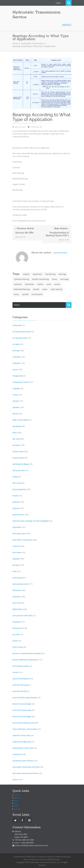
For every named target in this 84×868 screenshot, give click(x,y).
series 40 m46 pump (21, 685)
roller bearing (56, 289)
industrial (16, 546)
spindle (25, 294)
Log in (58, 3)
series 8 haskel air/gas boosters (25, 698)
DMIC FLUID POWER (20, 420)
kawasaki (16, 559)
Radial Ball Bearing (22, 289)
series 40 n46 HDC (20, 691)
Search (69, 3)
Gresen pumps (18, 458)
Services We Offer (25, 233)
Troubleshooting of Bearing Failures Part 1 (57, 234)
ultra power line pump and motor (26, 773)
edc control (17, 439)
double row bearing (40, 279)
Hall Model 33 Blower (21, 464)
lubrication (17, 590)
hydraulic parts (18, 515)
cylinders (16, 407)
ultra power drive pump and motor (26, 767)
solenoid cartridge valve (22, 742)
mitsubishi (17, 622)
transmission (37, 294)
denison (16, 414)
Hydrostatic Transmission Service (36, 15)
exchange (64, 279)
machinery (17, 597)
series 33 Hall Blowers (21, 679)
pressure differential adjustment (25, 660)
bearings (62, 274)
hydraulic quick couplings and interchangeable (31, 521)
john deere (17, 552)
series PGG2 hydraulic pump (24, 723)
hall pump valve (19, 470)
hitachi (15, 496)
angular (26, 274)
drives (55, 279)
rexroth (15, 672)
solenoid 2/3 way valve (21, 735)
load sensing (17, 578)
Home (15, 43)
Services (17, 798)
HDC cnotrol (17, 483)
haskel (15, 477)
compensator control (21, 382)
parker (15, 641)
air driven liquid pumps (22, 332)
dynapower (17, 426)
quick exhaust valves (21, 666)
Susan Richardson (60, 253)
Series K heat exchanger (22, 717)
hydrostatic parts (19, 534)
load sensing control (20, 584)
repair (45, 289)
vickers (15, 780)
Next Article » (61, 229)
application (37, 274)
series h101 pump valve (22, 710)
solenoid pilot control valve (23, 748)
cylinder (16, 401)
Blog (16, 803)
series (16, 294)
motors (40, 284)
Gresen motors (18, 452)
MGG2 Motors (18, 609)
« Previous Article (25, 229)
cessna (15, 370)
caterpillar (16, 357)
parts (49, 284)
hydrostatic (17, 527)
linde (14, 571)
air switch (16, 344)
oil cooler (16, 634)
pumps (57, 284)
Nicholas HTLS (18, 628)
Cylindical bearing (21, 279)
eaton (15, 433)
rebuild (36, 289)
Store (16, 806)
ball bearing (50, 274)
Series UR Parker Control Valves (25, 729)
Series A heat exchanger (22, 704)
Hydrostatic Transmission (33, 43)
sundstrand (17, 754)
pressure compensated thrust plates (27, 653)
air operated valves (20, 338)
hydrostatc (30, 284)
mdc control (17, 603)
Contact (17, 809)
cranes (15, 395)
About (16, 801)
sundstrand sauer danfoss (23, 761)
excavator (16, 445)
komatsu (16, 565)
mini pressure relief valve (22, 616)
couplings (16, 388)
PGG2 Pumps (18, 647)
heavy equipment (19, 489)
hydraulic (18, 284)
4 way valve (17, 325)
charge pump (18, 376)
